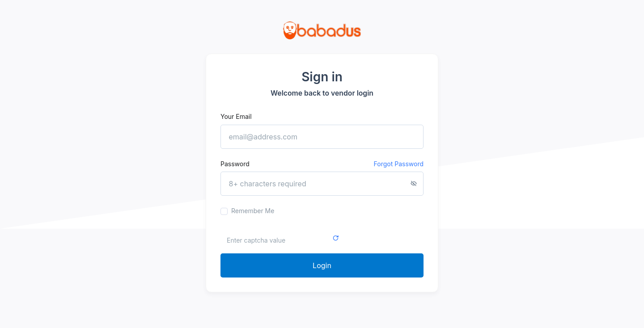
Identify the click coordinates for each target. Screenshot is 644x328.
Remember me (253, 211)
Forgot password (399, 164)
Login (322, 265)
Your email (236, 116)
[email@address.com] (322, 137)
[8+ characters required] (322, 184)
